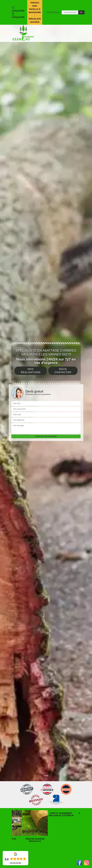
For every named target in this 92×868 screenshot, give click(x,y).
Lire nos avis (15, 863)
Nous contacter (63, 371)
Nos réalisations (31, 371)
